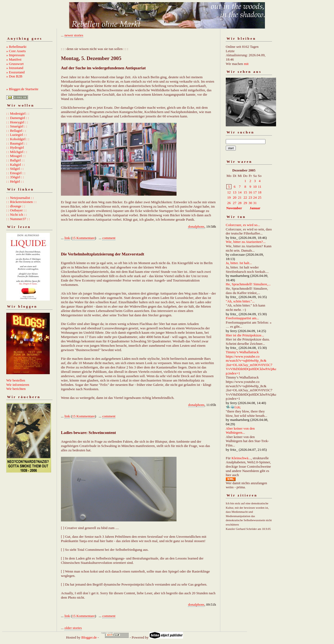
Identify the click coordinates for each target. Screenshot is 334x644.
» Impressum (16, 55)
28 (240, 203)
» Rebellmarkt (16, 47)
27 (235, 203)
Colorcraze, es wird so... (243, 225)
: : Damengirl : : (18, 118)
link (67, 238)
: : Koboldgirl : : (18, 139)
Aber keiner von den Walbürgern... (240, 431)
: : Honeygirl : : (17, 122)
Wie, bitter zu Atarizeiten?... (246, 242)
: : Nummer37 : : (18, 219)
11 (260, 187)
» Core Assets (16, 51)
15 (245, 192)
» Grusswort (15, 64)
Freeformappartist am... (242, 318)
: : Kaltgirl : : (16, 165)
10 (255, 187)
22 (245, 197)
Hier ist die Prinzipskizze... (245, 335)
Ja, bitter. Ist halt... (239, 263)
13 (235, 192)
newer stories (74, 35)
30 (250, 203)
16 (250, 192)
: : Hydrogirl (15, 147)
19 (229, 197)
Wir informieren (18, 385)
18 (260, 192)
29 (245, 203)
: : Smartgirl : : (17, 126)
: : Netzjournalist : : (20, 198)
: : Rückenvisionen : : (21, 202)
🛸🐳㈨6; (233, 407)
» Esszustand (16, 72)
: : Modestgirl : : (18, 113)
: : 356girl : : (15, 177)
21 (240, 197)
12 (229, 192)
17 (255, 192)
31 (255, 203)
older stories (73, 628)
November (234, 208)
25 (260, 197)
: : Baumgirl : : (17, 143)
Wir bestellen (16, 380)
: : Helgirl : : (15, 181)
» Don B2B (14, 76)
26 (229, 203)
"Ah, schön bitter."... (240, 301)
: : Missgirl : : (16, 156)
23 (250, 197)
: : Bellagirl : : (16, 131)
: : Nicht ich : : (16, 215)
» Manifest (14, 59)
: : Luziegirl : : (16, 135)
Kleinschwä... (241, 458)
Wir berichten (16, 389)
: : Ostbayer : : (16, 210)
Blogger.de (89, 637)
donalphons (196, 226)
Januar (255, 208)
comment (109, 238)
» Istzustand (15, 68)
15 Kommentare (83, 238)
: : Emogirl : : (16, 173)
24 (255, 197)
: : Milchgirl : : (17, 152)
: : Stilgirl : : (15, 169)
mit (246, 64)
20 (235, 197)
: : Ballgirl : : (15, 160)
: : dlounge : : (16, 206)
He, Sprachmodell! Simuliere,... (248, 284)
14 (240, 192)
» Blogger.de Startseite (22, 89)
